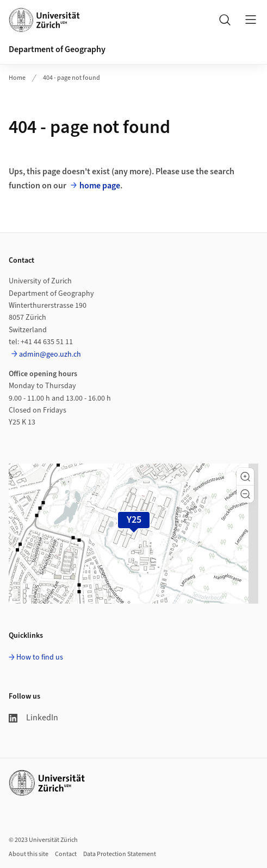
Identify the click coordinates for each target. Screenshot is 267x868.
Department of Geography (57, 49)
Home (17, 78)
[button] (245, 477)
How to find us (40, 657)
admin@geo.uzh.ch (50, 354)
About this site (29, 854)
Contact (66, 854)
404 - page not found (72, 78)
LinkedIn (33, 718)
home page (100, 186)
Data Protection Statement (120, 854)
